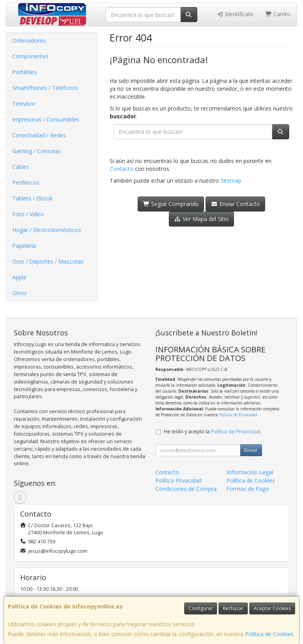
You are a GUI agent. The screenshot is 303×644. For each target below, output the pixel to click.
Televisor (24, 104)
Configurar (201, 608)
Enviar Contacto (235, 204)
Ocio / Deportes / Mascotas (48, 261)
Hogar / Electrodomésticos (47, 230)
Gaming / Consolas (36, 151)
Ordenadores (29, 40)
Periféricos (26, 183)
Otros (20, 293)
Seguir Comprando (171, 204)
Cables (21, 167)
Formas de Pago (248, 489)
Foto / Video (28, 214)
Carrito (278, 14)
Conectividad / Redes (39, 135)
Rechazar (233, 608)
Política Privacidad (179, 480)
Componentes (30, 56)
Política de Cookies (269, 634)
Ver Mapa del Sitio (201, 219)
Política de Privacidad (238, 415)
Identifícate (235, 14)
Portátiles (24, 72)
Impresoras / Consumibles (46, 119)
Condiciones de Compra (186, 489)
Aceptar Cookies (272, 608)
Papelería (24, 246)
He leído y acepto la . (212, 432)
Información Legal (250, 472)
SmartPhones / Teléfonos (45, 88)
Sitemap (231, 181)
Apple (19, 277)
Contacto (122, 169)
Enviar (251, 450)
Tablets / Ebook (32, 198)
